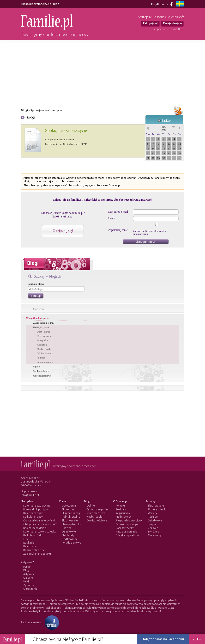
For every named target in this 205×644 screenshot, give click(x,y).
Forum (27, 567)
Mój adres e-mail (118, 212)
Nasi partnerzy (125, 528)
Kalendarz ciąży (33, 513)
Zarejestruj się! (63, 231)
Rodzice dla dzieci (34, 550)
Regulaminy (123, 513)
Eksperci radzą (71, 513)
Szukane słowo (36, 284)
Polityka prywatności (128, 535)
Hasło (112, 218)
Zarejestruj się (172, 23)
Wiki (26, 581)
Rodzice (67, 528)
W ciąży (153, 513)
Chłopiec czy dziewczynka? (40, 524)
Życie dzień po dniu (44, 323)
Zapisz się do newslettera (169, 29)
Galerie (28, 578)
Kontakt (120, 505)
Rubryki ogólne (71, 517)
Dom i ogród (43, 332)
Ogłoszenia (69, 505)
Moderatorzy (124, 517)
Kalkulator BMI (32, 535)
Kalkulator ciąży (33, 517)
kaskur (166, 121)
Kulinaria (42, 345)
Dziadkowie (69, 531)
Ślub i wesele (70, 520)
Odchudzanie (44, 353)
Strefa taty (68, 535)
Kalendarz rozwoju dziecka (40, 531)
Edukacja (29, 542)
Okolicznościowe (42, 376)
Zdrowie (153, 528)
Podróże (41, 358)
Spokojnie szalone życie (66, 130)
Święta (152, 524)
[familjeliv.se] (180, 4)
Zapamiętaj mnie (118, 230)
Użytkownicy (69, 539)
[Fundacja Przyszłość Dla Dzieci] (51, 622)
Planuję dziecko (71, 524)
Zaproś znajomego (127, 524)
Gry (26, 539)
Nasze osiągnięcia (127, 531)
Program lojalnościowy (129, 520)
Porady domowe (71, 542)
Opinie (37, 366)
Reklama (121, 509)
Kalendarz (30, 546)
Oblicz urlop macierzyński (39, 520)
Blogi (24, 110)
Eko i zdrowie (44, 336)
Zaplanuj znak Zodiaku (37, 554)
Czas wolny (155, 535)
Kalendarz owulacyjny (37, 505)
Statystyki (38, 309)
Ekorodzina (69, 509)
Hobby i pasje (41, 327)
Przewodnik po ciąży (36, 509)
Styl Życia (154, 531)
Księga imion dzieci (35, 528)
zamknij (197, 639)
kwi (164, 128)
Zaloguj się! (150, 23)
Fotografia (42, 340)
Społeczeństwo (41, 371)
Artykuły (29, 574)
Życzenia (29, 585)
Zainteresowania (45, 362)
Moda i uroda (44, 349)
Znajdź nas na (163, 4)
